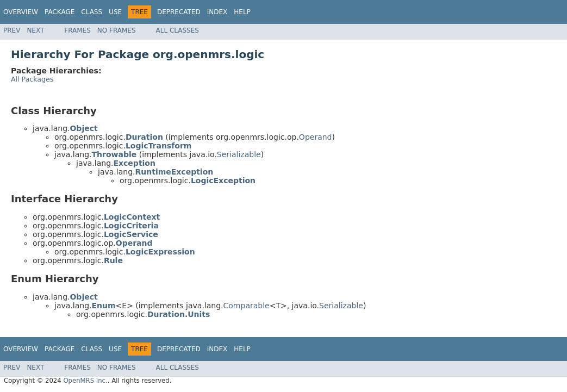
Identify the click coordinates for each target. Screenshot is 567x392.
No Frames (117, 30)
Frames (77, 30)
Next (35, 30)
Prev (12, 30)
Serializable (239, 154)
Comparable (247, 306)
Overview (21, 12)
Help (242, 12)
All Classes (177, 30)
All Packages (32, 79)
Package (60, 12)
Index (217, 12)
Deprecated (179, 12)
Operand (316, 137)
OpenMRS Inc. (85, 381)
